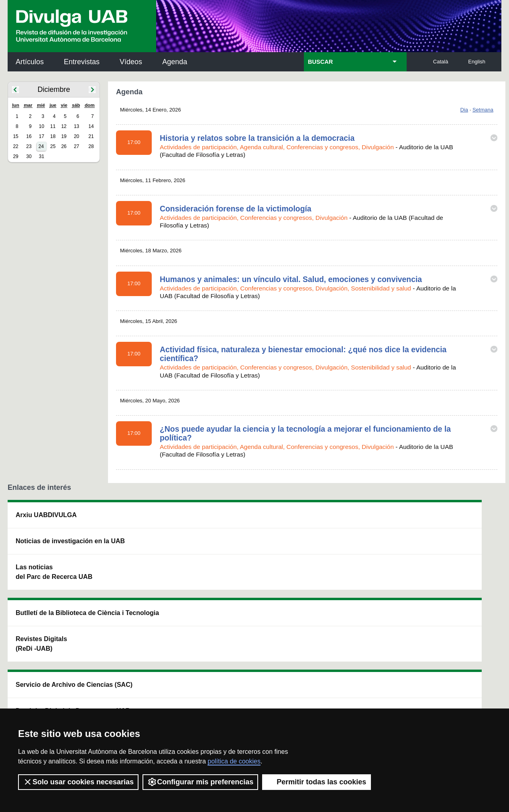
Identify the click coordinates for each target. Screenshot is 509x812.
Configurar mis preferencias (200, 782)
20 (76, 136)
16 (29, 136)
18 (53, 136)
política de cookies (234, 761)
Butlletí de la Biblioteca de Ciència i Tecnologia (150, 520)
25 (53, 146)
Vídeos (131, 62)
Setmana (483, 110)
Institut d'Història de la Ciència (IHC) (346, 520)
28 (91, 146)
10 (42, 126)
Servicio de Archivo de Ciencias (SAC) (248, 520)
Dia (464, 110)
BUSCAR (320, 62)
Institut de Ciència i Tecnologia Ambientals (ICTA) (445, 560)
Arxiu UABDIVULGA (46, 515)
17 (42, 136)
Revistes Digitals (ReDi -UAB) (140, 555)
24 (41, 146)
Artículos (30, 62)
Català (441, 62)
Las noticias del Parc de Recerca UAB (54, 582)
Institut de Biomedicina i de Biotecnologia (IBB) (448, 601)
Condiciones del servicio (150, 696)
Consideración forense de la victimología (236, 209)
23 (29, 146)
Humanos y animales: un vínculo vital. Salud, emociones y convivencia (291, 279)
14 (91, 126)
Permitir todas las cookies (317, 782)
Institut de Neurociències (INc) (449, 520)
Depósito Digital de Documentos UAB (242, 555)
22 (15, 146)
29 (15, 156)
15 (15, 136)
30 (29, 156)
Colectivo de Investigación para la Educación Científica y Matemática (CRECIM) (346, 565)
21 (91, 136)
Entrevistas (82, 62)
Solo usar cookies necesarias (78, 782)
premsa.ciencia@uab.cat (298, 653)
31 (42, 156)
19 (64, 136)
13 (76, 126)
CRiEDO (324, 606)
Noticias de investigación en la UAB (54, 546)
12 (64, 126)
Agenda (175, 62)
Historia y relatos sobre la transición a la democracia (257, 138)
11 (53, 126)
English (477, 62)
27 (76, 146)
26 (64, 146)
